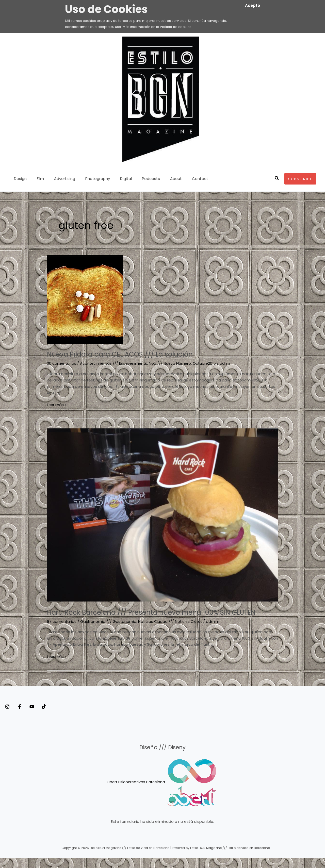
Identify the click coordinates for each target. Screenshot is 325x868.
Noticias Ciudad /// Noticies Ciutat (172, 631)
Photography (89, 179)
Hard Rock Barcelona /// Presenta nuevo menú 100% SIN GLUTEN (151, 617)
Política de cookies (176, 27)
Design (19, 179)
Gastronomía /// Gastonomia (109, 631)
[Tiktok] (59, 716)
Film (37, 179)
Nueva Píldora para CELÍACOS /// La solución (131, 354)
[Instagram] (7, 716)
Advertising (58, 179)
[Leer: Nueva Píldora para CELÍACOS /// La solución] (85, 299)
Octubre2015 (208, 363)
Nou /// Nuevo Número (173, 363)
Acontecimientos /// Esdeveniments (115, 363)
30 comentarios (62, 363)
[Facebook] (25, 716)
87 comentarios (62, 631)
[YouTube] (42, 716)
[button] (277, 179)
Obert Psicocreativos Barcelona (136, 792)
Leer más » (57, 404)
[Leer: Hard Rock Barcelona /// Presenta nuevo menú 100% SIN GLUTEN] (162, 515)
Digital (115, 179)
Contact (181, 179)
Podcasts (137, 179)
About (159, 179)
